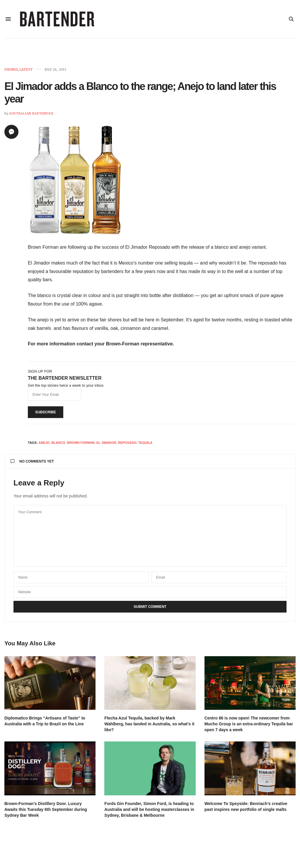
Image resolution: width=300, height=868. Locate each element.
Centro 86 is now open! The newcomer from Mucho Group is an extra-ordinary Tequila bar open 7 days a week (249, 724)
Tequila (145, 443)
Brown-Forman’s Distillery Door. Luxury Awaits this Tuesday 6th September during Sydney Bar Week (46, 809)
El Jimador (106, 443)
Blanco (58, 443)
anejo (44, 443)
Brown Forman (81, 443)
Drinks (11, 70)
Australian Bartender (31, 113)
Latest (26, 70)
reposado (127, 443)
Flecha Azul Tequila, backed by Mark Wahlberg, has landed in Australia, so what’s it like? (149, 724)
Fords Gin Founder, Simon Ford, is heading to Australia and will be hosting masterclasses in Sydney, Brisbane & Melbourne (149, 809)
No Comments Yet (32, 461)
